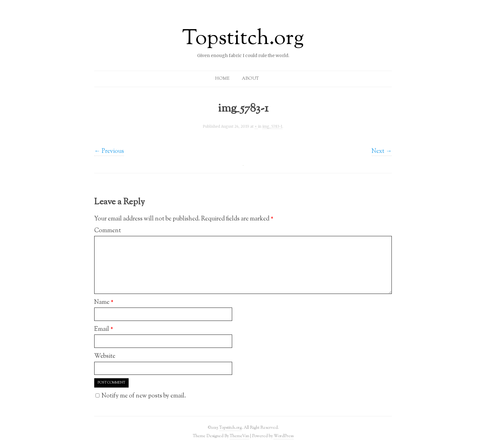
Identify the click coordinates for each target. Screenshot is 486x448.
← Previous (109, 151)
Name (104, 302)
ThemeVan (239, 436)
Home (222, 79)
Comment (108, 231)
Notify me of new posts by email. (144, 396)
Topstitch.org (243, 39)
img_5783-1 (272, 126)
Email (104, 329)
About (250, 79)
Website (105, 356)
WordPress (284, 436)
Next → (382, 151)
